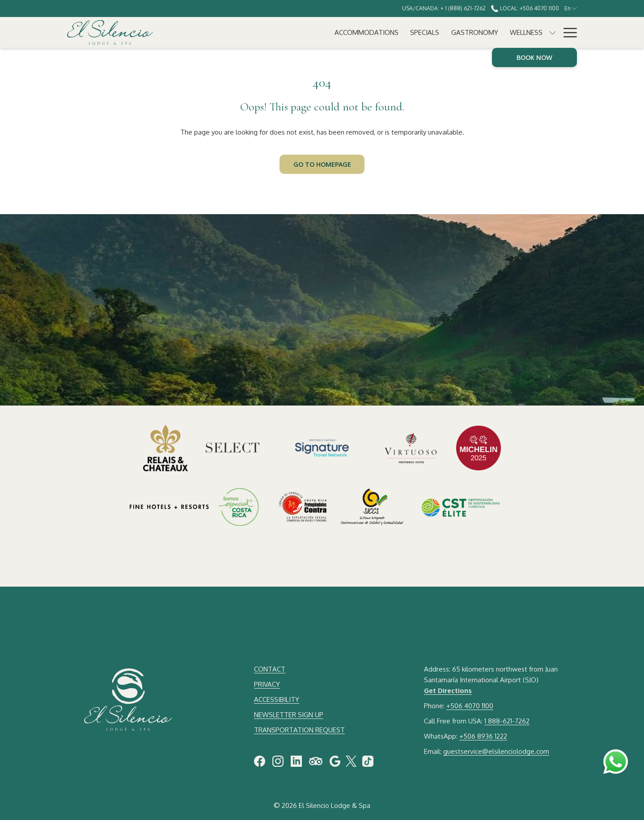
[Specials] (281, 32)
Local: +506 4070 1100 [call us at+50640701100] (525, 8)
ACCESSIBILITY (277, 700)
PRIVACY (267, 684)
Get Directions (448, 691)
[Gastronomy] (331, 32)
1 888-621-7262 (507, 721)
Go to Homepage (322, 164)
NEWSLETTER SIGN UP (289, 715)
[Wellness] (382, 32)
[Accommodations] (222, 32)
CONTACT (270, 669)
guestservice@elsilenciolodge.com (496, 751)
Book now (534, 57)
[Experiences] (486, 32)
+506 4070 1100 (470, 706)
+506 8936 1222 (483, 736)
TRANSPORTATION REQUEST (299, 730)
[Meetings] (535, 32)
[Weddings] (436, 32)
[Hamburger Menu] (567, 32)
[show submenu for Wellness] (409, 32)
